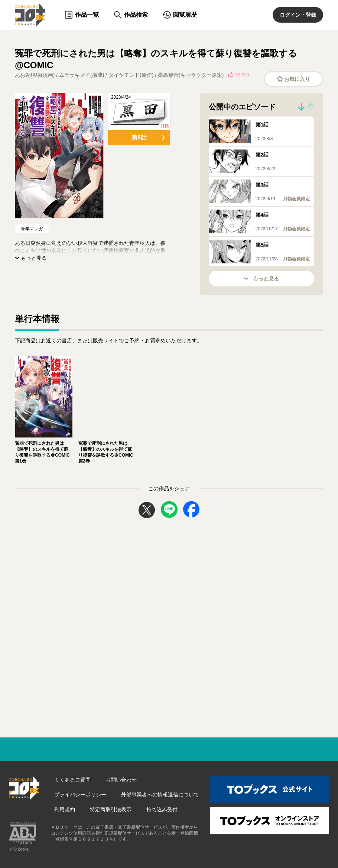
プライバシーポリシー (80, 795)
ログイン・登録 (298, 15)
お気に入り (294, 79)
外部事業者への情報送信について (160, 795)
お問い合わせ (121, 780)
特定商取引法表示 (111, 809)
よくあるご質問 (72, 780)
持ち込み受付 (162, 809)
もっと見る (261, 279)
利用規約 (65, 809)
